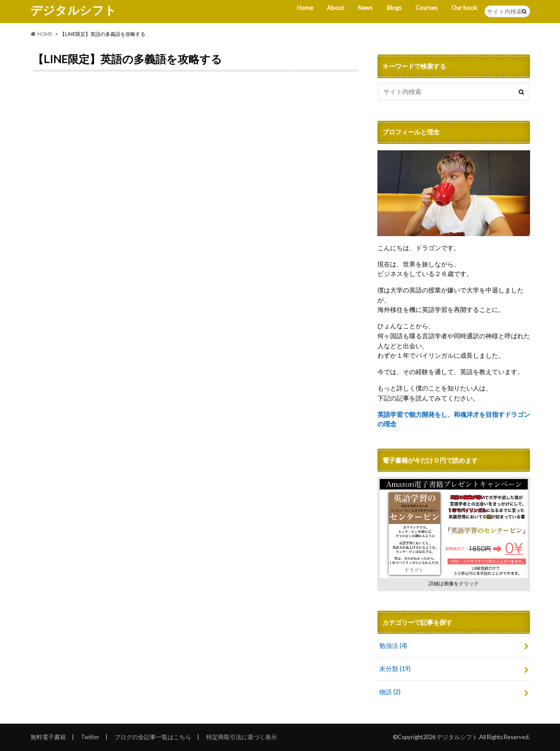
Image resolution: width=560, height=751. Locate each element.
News (365, 8)
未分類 (395, 669)
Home (305, 8)
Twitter (90, 737)
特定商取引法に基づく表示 (242, 737)
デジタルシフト (73, 10)
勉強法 (393, 645)
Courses (426, 8)
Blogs (394, 8)
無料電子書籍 (48, 737)
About (335, 8)
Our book (464, 8)
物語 (390, 692)
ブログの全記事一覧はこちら (153, 737)
